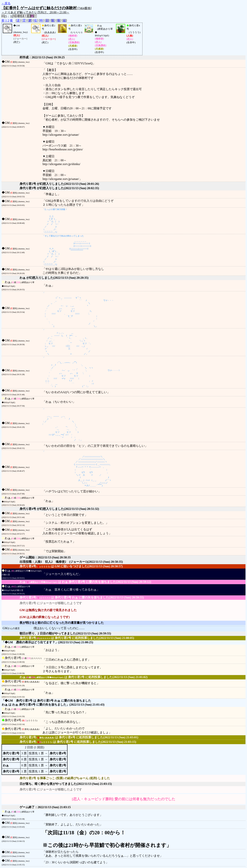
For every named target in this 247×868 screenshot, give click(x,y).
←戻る (6, 3)
